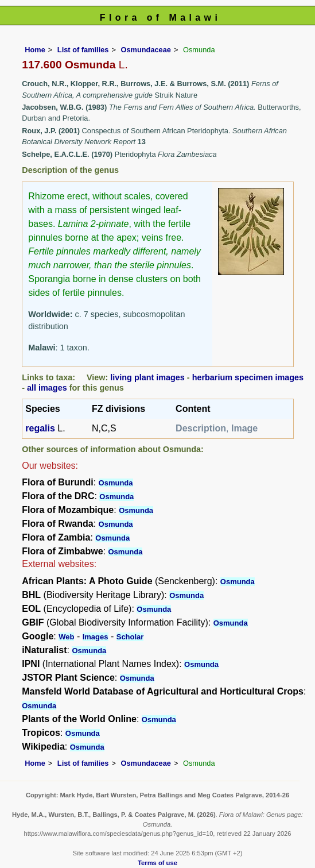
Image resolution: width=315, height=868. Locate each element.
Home (35, 50)
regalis (40, 428)
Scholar (130, 637)
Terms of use (157, 863)
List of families (83, 50)
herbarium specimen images (248, 377)
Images (96, 637)
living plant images (147, 377)
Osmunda (116, 483)
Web (66, 637)
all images (47, 388)
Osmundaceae (146, 50)
